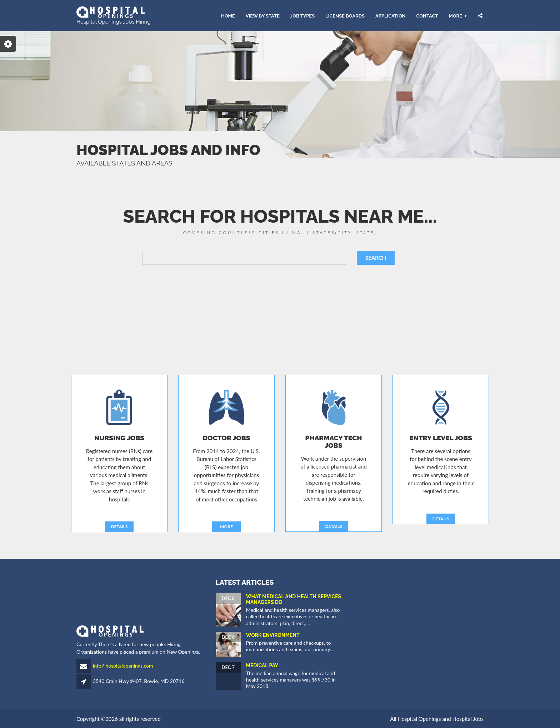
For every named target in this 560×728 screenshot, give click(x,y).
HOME (228, 16)
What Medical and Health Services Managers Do (294, 599)
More (455, 16)
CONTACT (427, 16)
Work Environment (273, 635)
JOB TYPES (302, 16)
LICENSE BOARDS (345, 16)
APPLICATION (390, 16)
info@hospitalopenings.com (123, 666)
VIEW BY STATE (263, 16)
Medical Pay (262, 665)
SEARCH (376, 258)
